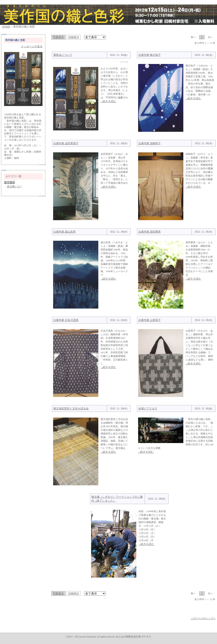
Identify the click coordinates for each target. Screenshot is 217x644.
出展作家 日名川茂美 (66, 320)
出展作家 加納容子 (150, 143)
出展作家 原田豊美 (150, 232)
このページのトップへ (203, 618)
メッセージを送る (32, 46)
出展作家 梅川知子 (150, 55)
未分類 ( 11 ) (14, 186)
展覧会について (63, 55)
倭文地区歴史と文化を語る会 (71, 408)
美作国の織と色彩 (15, 40)
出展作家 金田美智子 (66, 143)
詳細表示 (74, 37)
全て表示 (9, 182)
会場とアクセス (148, 408)
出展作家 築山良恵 (65, 232)
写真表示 (58, 37)
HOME (6, 27)
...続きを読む (108, 101)
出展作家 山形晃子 (150, 320)
